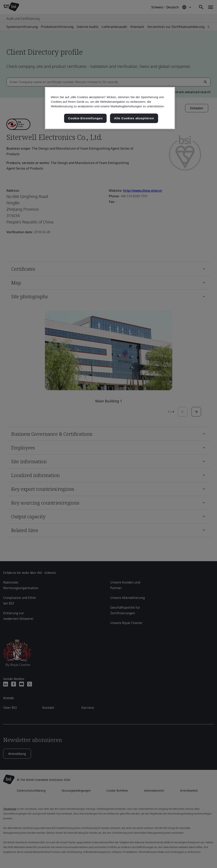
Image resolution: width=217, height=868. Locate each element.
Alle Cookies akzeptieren (134, 118)
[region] (110, 108)
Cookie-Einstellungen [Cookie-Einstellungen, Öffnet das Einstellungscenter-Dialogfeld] (85, 118)
